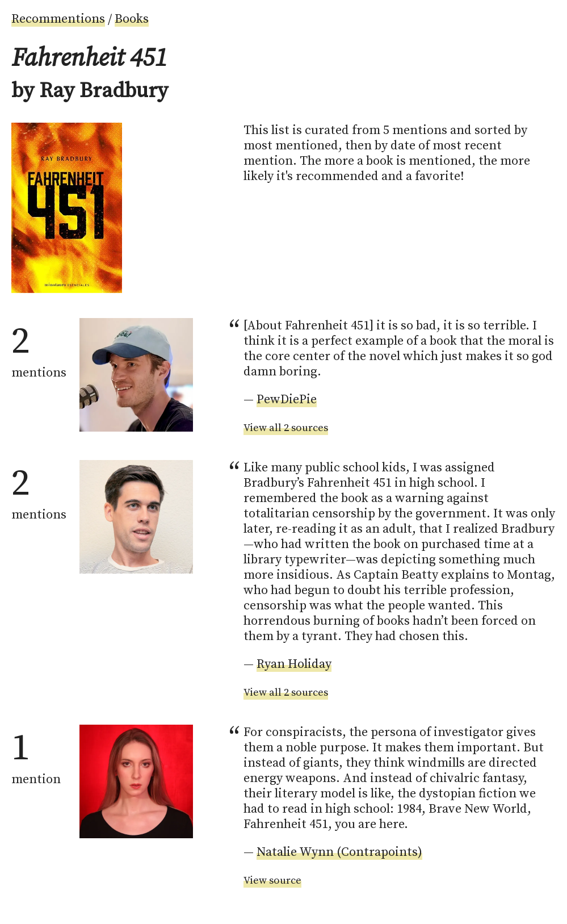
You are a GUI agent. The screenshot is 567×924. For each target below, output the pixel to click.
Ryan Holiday (294, 664)
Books (132, 19)
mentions (39, 349)
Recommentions (58, 19)
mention (36, 756)
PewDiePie (287, 400)
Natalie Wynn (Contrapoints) (339, 852)
